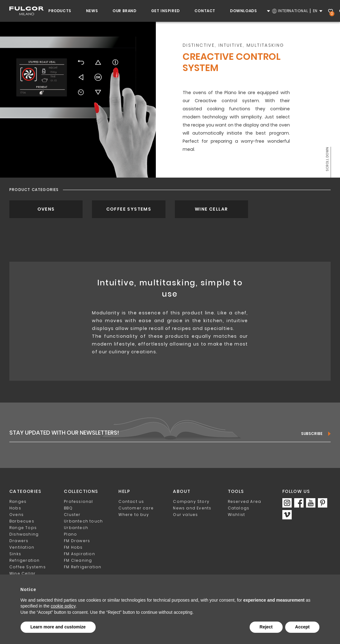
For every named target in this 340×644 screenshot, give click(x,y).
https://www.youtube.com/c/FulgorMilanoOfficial (311, 503)
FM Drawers (77, 541)
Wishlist (331, 12)
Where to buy (134, 515)
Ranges (18, 501)
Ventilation (22, 547)
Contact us (131, 501)
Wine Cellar (211, 209)
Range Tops (23, 528)
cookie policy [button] (63, 606)
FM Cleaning (78, 560)
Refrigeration (25, 560)
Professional (78, 501)
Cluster (72, 515)
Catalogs (239, 508)
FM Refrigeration (83, 567)
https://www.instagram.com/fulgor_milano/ (287, 503)
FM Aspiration (79, 554)
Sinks (15, 554)
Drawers (19, 541)
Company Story (191, 501)
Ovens (46, 209)
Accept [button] (302, 627)
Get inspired (165, 11)
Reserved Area (245, 501)
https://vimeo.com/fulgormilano (287, 515)
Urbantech (76, 528)
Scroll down (327, 159)
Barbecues (22, 521)
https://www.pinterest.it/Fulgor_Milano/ (323, 503)
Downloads (243, 11)
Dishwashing (24, 534)
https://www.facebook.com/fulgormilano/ (299, 503)
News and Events (192, 508)
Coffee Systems (129, 209)
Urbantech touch (83, 521)
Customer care (136, 508)
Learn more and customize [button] (58, 627)
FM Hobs (73, 547)
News (92, 11)
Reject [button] (266, 627)
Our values (185, 515)
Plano (70, 534)
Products (60, 11)
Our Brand (124, 11)
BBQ (68, 508)
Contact (205, 11)
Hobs (15, 508)
